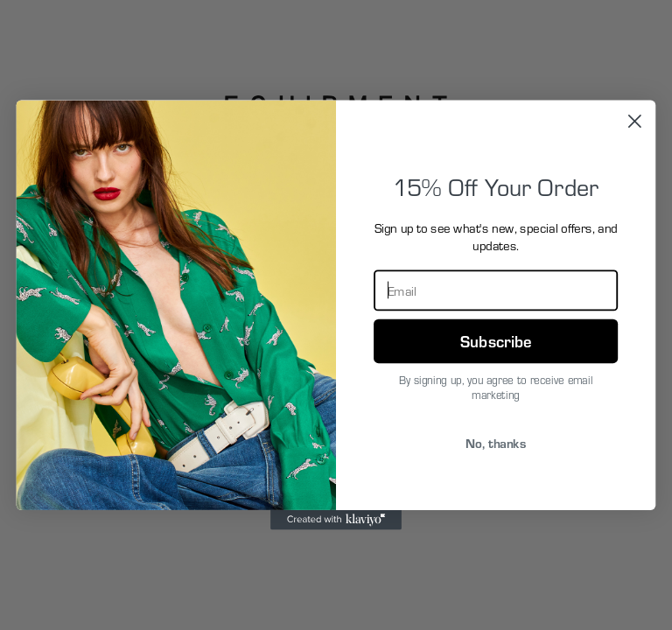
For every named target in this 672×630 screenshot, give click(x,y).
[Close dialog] (635, 121)
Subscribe (496, 340)
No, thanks (496, 442)
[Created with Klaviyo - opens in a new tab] (336, 520)
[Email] (496, 290)
